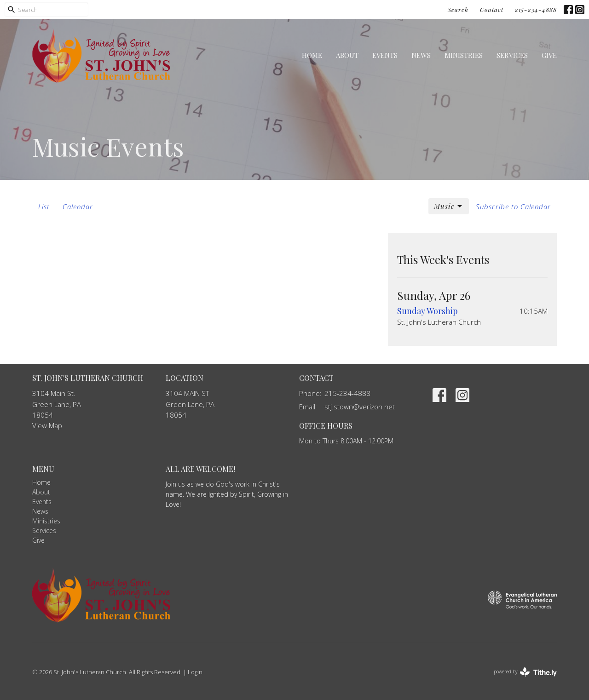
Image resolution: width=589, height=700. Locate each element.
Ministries (464, 55)
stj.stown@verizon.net (360, 407)
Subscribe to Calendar (513, 207)
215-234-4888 (536, 9)
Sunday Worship (427, 311)
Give (549, 55)
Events (385, 55)
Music (449, 206)
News (421, 55)
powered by (525, 672)
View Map (47, 425)
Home (312, 55)
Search (458, 9)
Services (512, 55)
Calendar (78, 207)
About (347, 55)
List (44, 207)
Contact (492, 9)
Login (195, 672)
